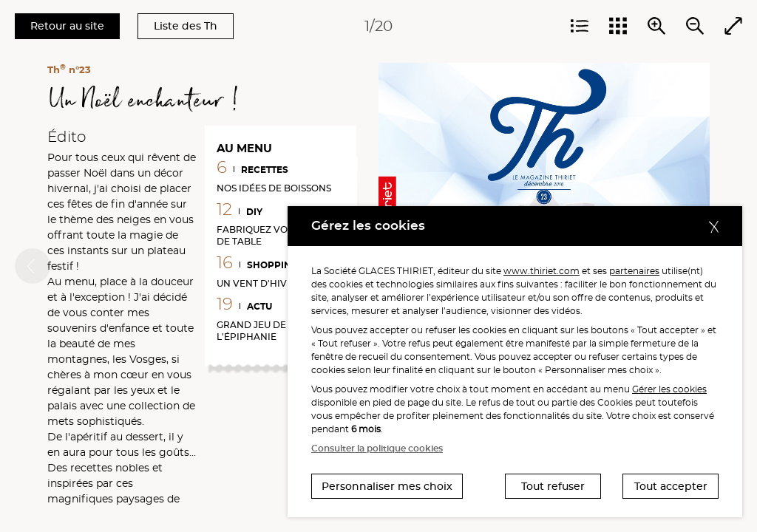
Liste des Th (186, 26)
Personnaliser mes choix (387, 486)
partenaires (634, 271)
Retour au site (67, 26)
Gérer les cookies (669, 389)
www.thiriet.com (542, 271)
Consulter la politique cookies (377, 448)
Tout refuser (553, 486)
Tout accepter (671, 486)
